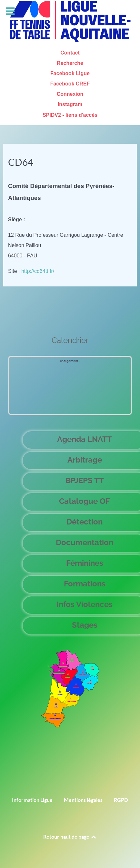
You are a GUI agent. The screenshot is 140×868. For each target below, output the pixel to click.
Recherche (70, 63)
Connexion (70, 94)
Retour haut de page (70, 837)
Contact (70, 53)
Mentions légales (83, 800)
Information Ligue (32, 800)
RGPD (121, 800)
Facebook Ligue (70, 73)
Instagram (70, 104)
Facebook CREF (70, 84)
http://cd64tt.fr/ (38, 271)
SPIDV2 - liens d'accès (70, 115)
